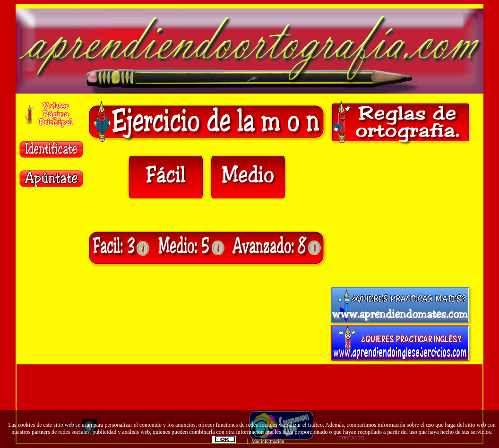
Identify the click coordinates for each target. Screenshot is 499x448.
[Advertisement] (401, 215)
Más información (268, 441)
